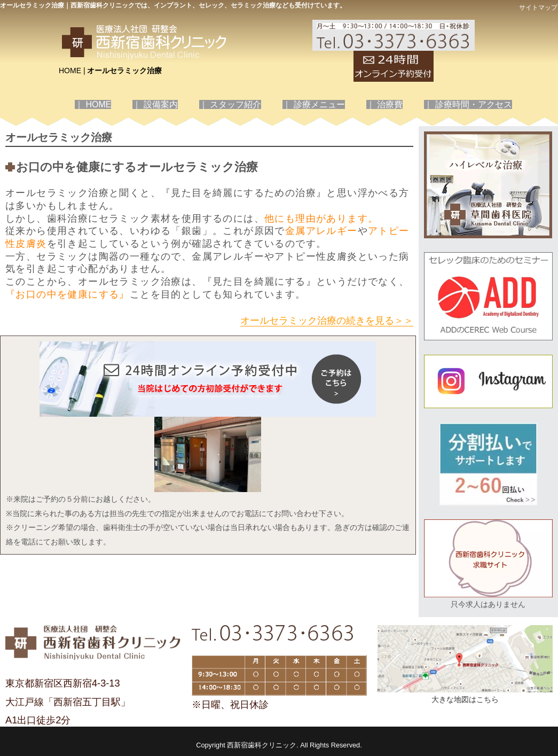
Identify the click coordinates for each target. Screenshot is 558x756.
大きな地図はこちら (465, 699)
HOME (70, 71)
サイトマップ (538, 7)
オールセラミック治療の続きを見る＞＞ (327, 321)
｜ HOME (93, 104)
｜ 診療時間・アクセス (468, 104)
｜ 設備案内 (155, 104)
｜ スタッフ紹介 (230, 104)
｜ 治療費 (384, 104)
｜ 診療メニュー (313, 104)
